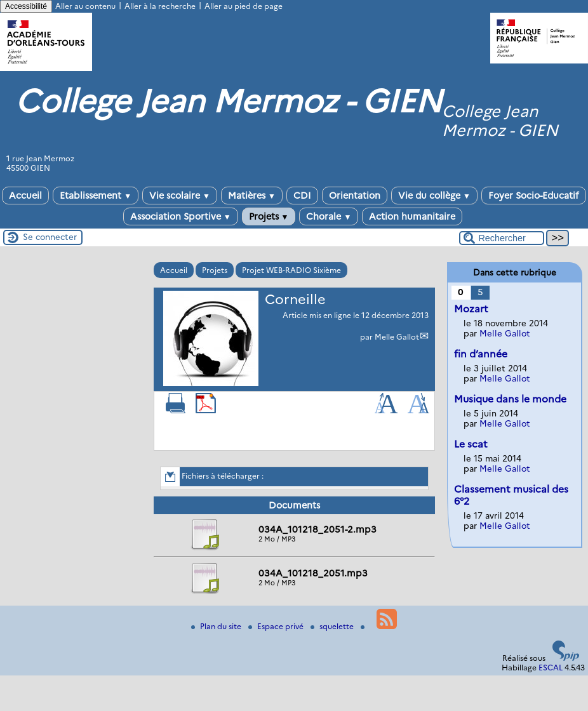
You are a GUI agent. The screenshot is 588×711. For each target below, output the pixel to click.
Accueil (25, 196)
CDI (302, 196)
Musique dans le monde (510, 399)
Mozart (471, 309)
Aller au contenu (85, 6)
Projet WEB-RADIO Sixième (291, 270)
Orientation (355, 196)
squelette (333, 626)
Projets (269, 216)
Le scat (471, 444)
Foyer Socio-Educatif (534, 196)
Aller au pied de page (244, 6)
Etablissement (96, 196)
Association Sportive (181, 216)
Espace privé (277, 626)
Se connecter (50, 237)
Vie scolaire (180, 196)
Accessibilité (26, 6)
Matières (252, 196)
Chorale (329, 216)
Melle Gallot (397, 337)
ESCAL (551, 668)
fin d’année (481, 354)
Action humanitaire (412, 216)
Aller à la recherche (160, 6)
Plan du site (217, 626)
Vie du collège (434, 196)
